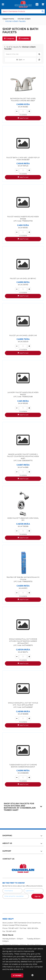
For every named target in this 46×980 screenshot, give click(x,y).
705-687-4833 (11, 931)
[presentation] (23, 904)
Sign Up (37, 896)
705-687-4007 (13, 928)
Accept (17, 975)
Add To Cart (24, 118)
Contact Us (8, 859)
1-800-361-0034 (33, 928)
